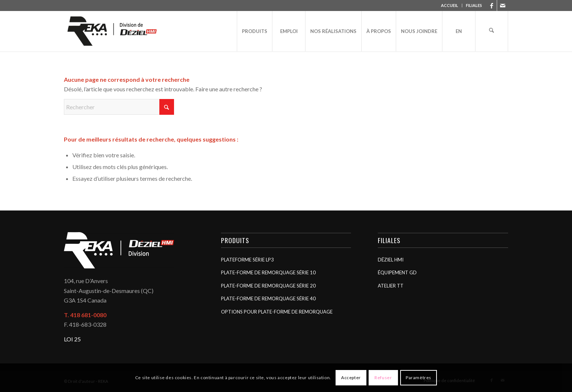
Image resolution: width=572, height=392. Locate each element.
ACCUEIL (450, 5)
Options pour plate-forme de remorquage (277, 312)
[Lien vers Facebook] (491, 6)
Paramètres (419, 378)
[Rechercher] (492, 31)
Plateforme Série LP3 (247, 260)
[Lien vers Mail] (503, 6)
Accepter (351, 378)
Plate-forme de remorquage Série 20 (268, 286)
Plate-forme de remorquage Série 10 (268, 272)
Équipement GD (397, 272)
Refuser (383, 378)
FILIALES (474, 5)
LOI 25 (72, 339)
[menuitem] (450, 6)
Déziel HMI (391, 260)
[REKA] (112, 31)
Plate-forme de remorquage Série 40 (268, 298)
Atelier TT (391, 286)
